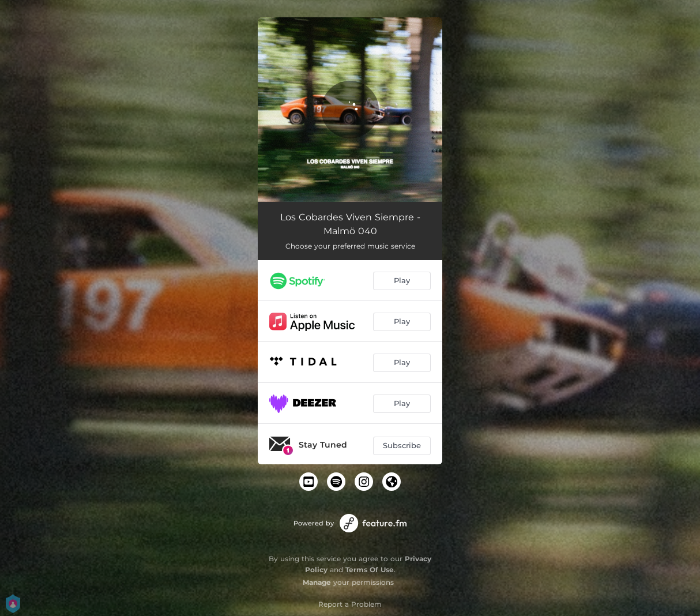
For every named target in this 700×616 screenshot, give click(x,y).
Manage (317, 582)
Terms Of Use (370, 570)
